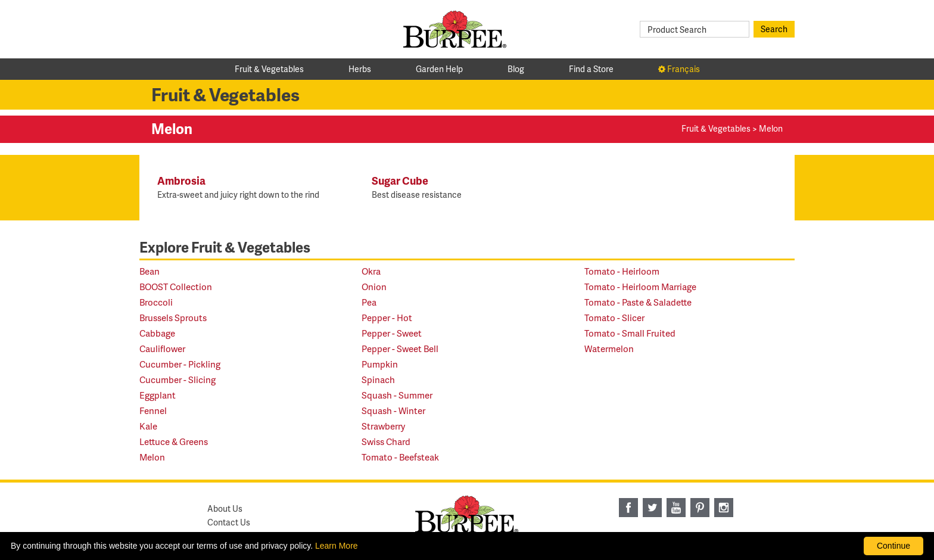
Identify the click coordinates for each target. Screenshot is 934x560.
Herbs (360, 69)
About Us (225, 508)
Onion (374, 287)
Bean (150, 271)
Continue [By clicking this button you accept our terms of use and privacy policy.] (893, 546)
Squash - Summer (397, 395)
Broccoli (156, 302)
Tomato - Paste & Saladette (638, 302)
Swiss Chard (386, 442)
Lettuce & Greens (174, 442)
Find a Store (591, 69)
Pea (369, 302)
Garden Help (439, 69)
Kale (148, 426)
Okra (371, 271)
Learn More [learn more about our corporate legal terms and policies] (337, 546)
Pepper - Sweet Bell (400, 349)
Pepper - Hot (387, 318)
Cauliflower (162, 349)
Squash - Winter (393, 411)
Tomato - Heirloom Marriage (640, 287)
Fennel (153, 411)
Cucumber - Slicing (178, 380)
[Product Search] (695, 29)
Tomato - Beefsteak (400, 457)
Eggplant (158, 395)
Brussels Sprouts (173, 318)
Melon (152, 457)
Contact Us (229, 522)
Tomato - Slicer (614, 318)
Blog (516, 69)
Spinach (378, 380)
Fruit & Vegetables (269, 69)
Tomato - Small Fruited (630, 333)
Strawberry (383, 426)
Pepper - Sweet (392, 333)
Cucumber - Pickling (180, 364)
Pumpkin (380, 364)
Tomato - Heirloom (622, 271)
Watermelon (609, 349)
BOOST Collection (176, 287)
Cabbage (157, 333)
